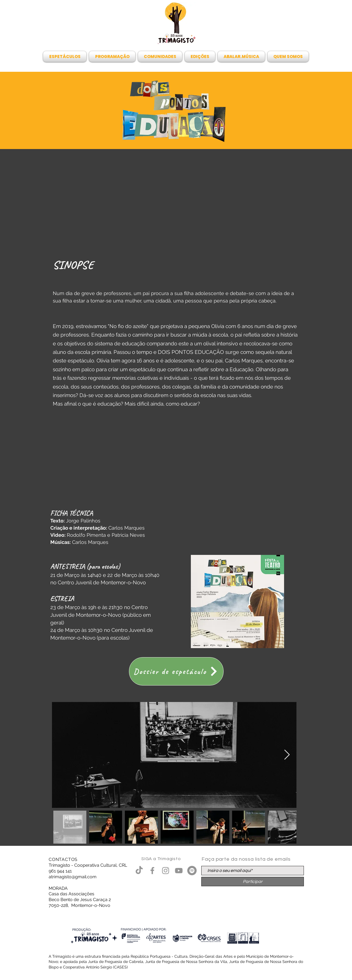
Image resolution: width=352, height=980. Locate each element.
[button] (65, 57)
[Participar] (253, 882)
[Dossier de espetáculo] (176, 671)
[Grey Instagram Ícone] (166, 871)
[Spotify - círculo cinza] (192, 871)
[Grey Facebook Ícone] (152, 871)
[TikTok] (139, 871)
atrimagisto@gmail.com (73, 877)
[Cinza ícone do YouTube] (179, 871)
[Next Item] (287, 755)
